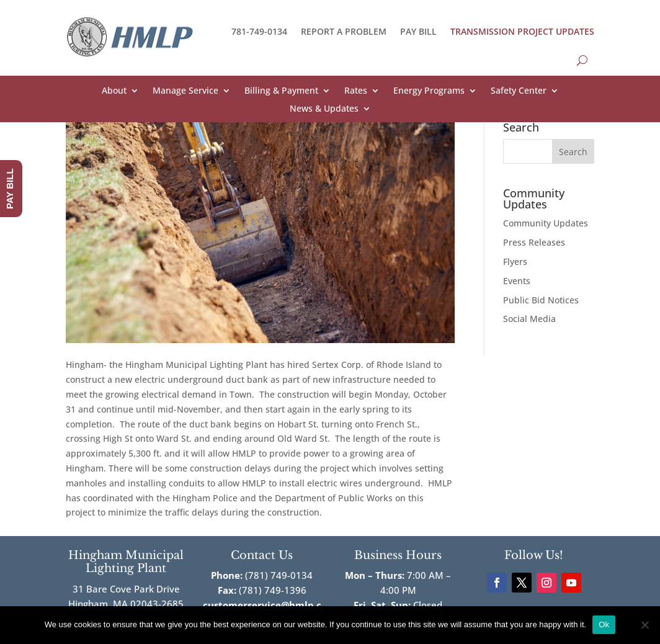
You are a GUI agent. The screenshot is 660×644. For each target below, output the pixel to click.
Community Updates (546, 223)
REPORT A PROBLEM (344, 31)
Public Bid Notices (541, 300)
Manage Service (185, 91)
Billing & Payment (281, 91)
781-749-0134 (259, 31)
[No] (644, 625)
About (114, 91)
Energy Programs (429, 91)
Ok (604, 624)
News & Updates (324, 109)
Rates (356, 91)
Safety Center (519, 91)
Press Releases (534, 242)
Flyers (515, 262)
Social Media (529, 319)
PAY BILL (418, 31)
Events (517, 281)
